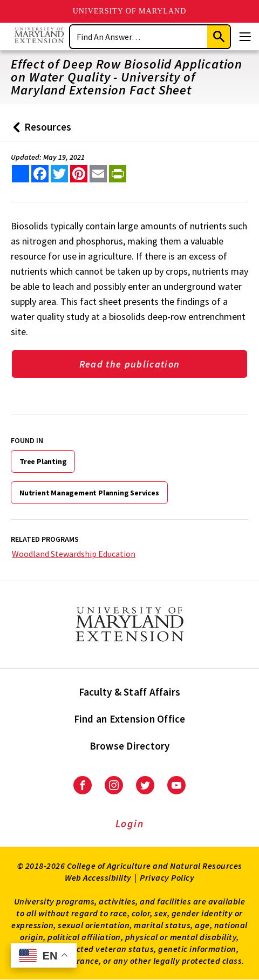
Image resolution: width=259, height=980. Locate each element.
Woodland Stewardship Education (74, 554)
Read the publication (130, 364)
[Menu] (245, 37)
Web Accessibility (98, 877)
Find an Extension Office (130, 719)
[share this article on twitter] (59, 174)
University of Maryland (130, 11)
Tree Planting (43, 461)
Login (130, 824)
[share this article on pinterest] (79, 174)
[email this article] (98, 174)
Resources (40, 131)
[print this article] (118, 174)
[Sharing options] (21, 174)
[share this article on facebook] (40, 174)
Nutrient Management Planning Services (89, 493)
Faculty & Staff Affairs (130, 692)
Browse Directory (130, 746)
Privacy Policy (167, 877)
